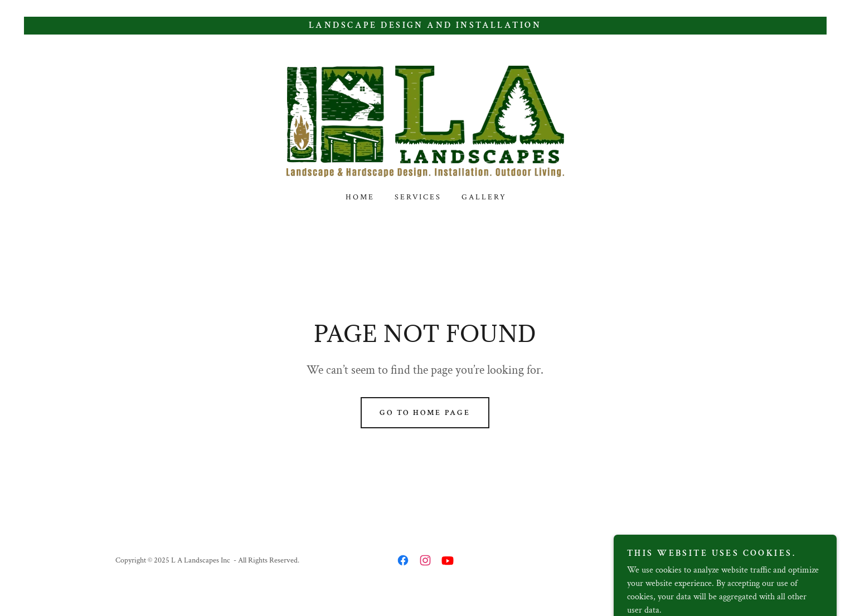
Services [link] (418, 197)
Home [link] (360, 197)
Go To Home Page (425, 413)
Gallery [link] (484, 197)
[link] (425, 121)
